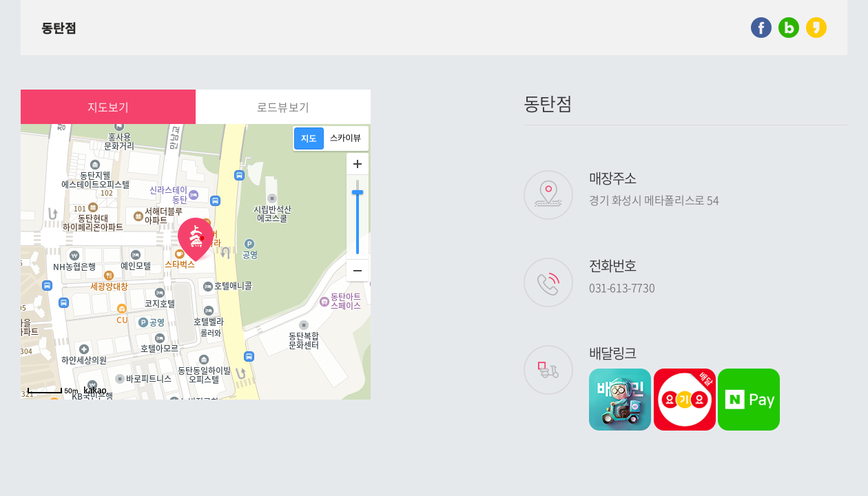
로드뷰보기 (283, 107)
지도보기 (108, 107)
